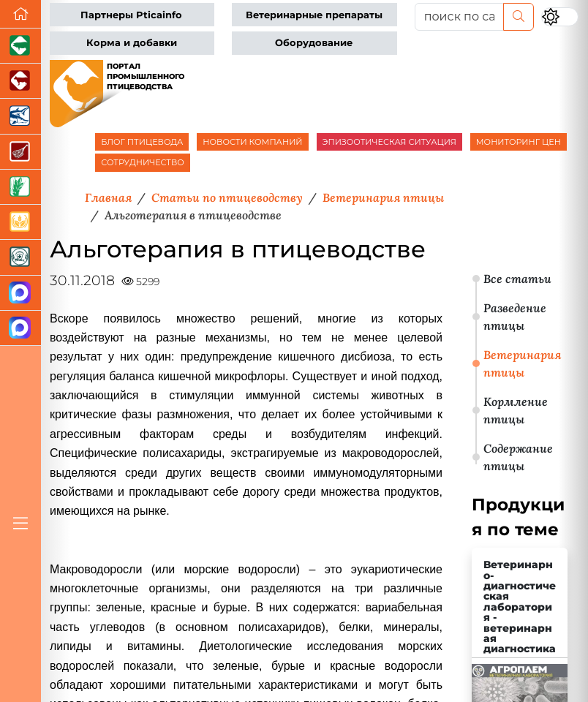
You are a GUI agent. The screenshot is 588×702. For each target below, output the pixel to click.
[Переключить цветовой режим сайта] (560, 17)
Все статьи (517, 279)
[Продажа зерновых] (20, 222)
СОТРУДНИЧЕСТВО (143, 162)
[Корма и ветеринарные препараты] (20, 257)
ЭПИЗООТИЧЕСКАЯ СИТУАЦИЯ (389, 142)
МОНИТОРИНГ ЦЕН (519, 142)
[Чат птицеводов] (20, 328)
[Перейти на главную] (20, 14)
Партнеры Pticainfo (131, 15)
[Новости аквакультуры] (20, 116)
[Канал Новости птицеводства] (20, 293)
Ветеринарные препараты (314, 15)
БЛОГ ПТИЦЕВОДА (142, 142)
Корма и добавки (132, 43)
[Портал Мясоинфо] (20, 152)
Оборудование (314, 43)
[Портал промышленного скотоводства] (20, 81)
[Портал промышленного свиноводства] (20, 46)
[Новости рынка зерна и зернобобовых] (20, 187)
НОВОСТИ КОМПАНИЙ (252, 142)
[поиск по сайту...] (459, 17)
